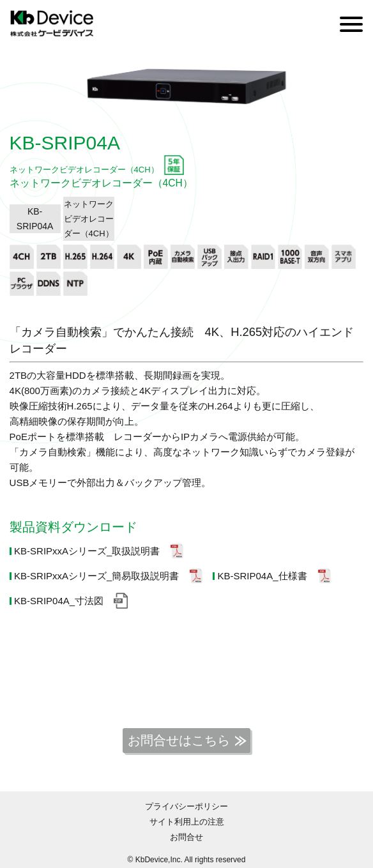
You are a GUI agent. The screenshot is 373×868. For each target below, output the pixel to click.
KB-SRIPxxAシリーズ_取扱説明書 (87, 551)
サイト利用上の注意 (187, 822)
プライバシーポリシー (187, 806)
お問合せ (187, 837)
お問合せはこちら (179, 740)
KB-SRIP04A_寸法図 (59, 601)
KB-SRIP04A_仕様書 (262, 576)
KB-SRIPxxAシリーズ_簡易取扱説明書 (96, 576)
